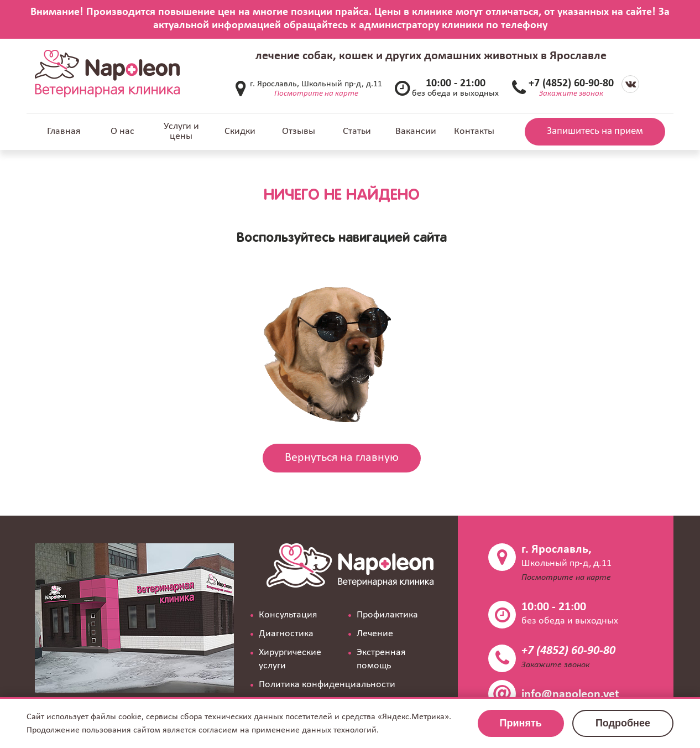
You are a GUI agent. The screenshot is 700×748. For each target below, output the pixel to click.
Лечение (375, 634)
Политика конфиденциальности (327, 685)
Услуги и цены (181, 131)
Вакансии (416, 131)
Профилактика (387, 615)
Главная (64, 131)
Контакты (474, 131)
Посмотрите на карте (316, 94)
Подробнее (623, 723)
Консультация (288, 615)
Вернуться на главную (342, 458)
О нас (122, 131)
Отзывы (299, 131)
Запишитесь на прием (595, 131)
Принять (521, 723)
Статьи (357, 131)
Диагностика (286, 634)
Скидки (240, 131)
